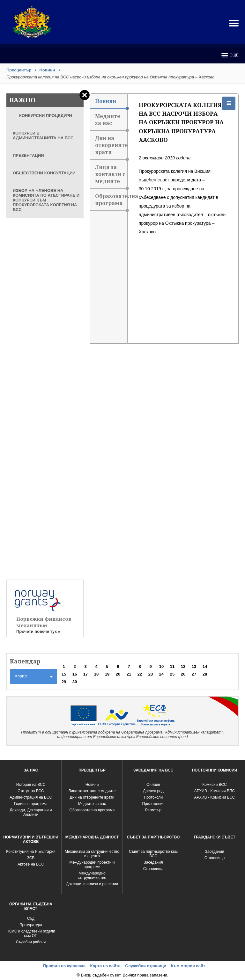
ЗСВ (31, 858)
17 (85, 674)
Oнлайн (153, 785)
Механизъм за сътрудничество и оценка (92, 854)
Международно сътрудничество (92, 875)
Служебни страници (146, 966)
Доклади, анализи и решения (92, 884)
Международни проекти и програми (92, 865)
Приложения (153, 804)
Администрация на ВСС (31, 797)
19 (107, 674)
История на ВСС (31, 785)
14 (205, 666)
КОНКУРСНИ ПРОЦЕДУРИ (46, 116)
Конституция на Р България (31, 852)
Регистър (153, 810)
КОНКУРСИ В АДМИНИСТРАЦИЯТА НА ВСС (43, 135)
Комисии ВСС (214, 785)
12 (183, 666)
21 (129, 674)
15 (64, 674)
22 (140, 674)
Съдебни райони (31, 942)
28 (205, 674)
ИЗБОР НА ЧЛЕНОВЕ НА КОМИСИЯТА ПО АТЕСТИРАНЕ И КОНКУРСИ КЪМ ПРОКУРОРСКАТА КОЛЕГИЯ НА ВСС (46, 200)
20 (118, 674)
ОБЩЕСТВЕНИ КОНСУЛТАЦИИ (44, 173)
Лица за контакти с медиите (111, 176)
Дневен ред (153, 791)
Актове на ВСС (31, 864)
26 (183, 674)
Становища (153, 869)
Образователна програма (111, 202)
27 (194, 674)
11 (172, 666)
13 (194, 666)
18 (96, 674)
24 (161, 674)
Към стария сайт (188, 966)
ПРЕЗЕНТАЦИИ (28, 155)
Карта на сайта (105, 966)
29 (64, 682)
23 (151, 674)
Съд (31, 918)
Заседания (153, 862)
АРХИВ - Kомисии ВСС (214, 797)
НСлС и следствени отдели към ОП (31, 933)
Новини (47, 70)
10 (161, 666)
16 (75, 674)
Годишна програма (31, 804)
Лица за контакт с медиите (92, 791)
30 (75, 682)
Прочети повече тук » (38, 631)
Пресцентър (19, 70)
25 (172, 674)
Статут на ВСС (31, 791)
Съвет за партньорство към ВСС (153, 854)
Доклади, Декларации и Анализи (31, 812)
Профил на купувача (64, 966)
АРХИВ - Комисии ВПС (215, 791)
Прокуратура (31, 925)
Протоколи (153, 797)
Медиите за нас (111, 122)
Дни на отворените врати (111, 147)
